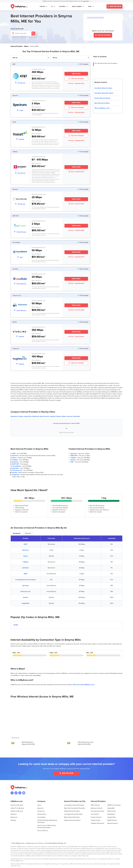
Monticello (36, 416)
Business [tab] (28, 533)
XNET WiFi (16, 464)
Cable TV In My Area (17, 808)
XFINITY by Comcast (114, 805)
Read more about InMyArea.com (83, 685)
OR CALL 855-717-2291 (76, 204)
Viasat (14, 458)
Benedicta (14, 416)
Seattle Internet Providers (72, 820)
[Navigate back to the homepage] (19, 6)
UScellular (16, 468)
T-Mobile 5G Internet (97, 823)
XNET (26, 574)
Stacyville (77, 416)
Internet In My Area (17, 805)
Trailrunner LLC (17, 470)
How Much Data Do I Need (103, 88)
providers (63, 6)
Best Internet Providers (102, 103)
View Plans (76, 74)
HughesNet (25, 603)
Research (14, 814)
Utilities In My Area (17, 811)
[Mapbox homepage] (15, 738)
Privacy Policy (42, 814)
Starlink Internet (112, 823)
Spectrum (15, 456)
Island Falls (28, 416)
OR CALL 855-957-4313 (76, 84)
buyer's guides (77, 6)
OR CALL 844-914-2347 (76, 172)
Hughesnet (16, 475)
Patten (64, 416)
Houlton (21, 416)
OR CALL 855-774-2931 (76, 337)
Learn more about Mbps (33, 675)
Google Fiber (112, 817)
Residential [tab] (17, 533)
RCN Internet (112, 811)
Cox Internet (95, 814)
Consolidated (16, 466)
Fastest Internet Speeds (102, 98)
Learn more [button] (86, 1)
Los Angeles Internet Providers (74, 805)
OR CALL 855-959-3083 (76, 112)
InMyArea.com (20, 843)
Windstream (111, 814)
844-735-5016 (115, 6)
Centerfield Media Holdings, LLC (56, 843)
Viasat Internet (96, 820)
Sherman (70, 416)
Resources (14, 817)
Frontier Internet (96, 817)
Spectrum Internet (97, 808)
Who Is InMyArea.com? (102, 108)
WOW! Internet (112, 820)
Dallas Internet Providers (72, 811)
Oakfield (53, 416)
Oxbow (59, 416)
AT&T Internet (95, 805)
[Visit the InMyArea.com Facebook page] (12, 793)
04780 (16, 625)
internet (42, 6)
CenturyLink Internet (97, 811)
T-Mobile (15, 460)
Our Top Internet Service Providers (106, 63)
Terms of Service (43, 831)
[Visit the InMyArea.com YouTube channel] (24, 793)
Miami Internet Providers (72, 817)
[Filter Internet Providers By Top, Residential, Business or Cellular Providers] (30, 58)
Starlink (15, 472)
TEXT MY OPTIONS (76, 79)
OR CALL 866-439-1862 (76, 230)
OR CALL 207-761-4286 (76, 310)
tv (52, 6)
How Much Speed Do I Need (104, 93)
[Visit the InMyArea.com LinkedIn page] (20, 793)
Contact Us (41, 811)
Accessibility (41, 817)
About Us (40, 808)
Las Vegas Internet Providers (73, 814)
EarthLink (15, 462)
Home (39, 805)
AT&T (14, 454)
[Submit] (33, 33)
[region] (66, 720)
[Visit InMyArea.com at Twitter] (16, 793)
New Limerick (45, 416)
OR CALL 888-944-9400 (76, 283)
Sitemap (13, 820)
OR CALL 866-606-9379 (76, 257)
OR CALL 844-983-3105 (76, 141)
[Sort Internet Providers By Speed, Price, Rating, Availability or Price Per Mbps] (71, 58)
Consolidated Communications (26, 580)
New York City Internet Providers (75, 808)
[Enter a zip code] (23, 33)
